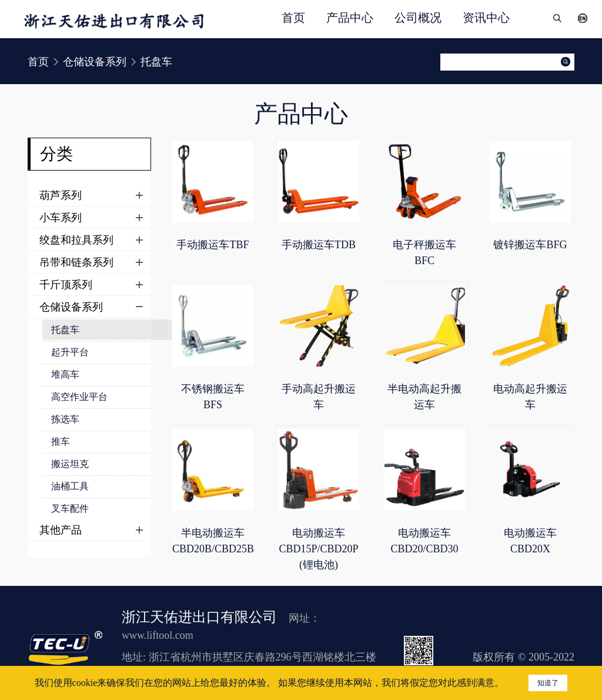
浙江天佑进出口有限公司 (199, 617)
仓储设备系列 (71, 307)
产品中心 (350, 18)
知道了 (548, 683)
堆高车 (65, 374)
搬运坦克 (70, 464)
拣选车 (65, 419)
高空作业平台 (79, 397)
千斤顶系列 (66, 285)
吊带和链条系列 (76, 262)
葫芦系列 (61, 195)
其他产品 (61, 530)
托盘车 (65, 330)
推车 (61, 441)
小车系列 (61, 218)
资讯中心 (486, 18)
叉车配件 (70, 509)
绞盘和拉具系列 (76, 240)
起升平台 (70, 352)
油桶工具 (70, 486)
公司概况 (418, 18)
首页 (293, 18)
